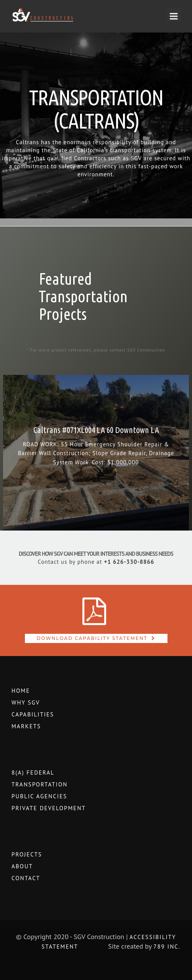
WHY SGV (26, 702)
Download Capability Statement (92, 638)
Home (21, 691)
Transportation (39, 784)
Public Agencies (39, 796)
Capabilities (33, 714)
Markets (26, 726)
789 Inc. (167, 947)
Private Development (49, 808)
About (22, 866)
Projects (27, 854)
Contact (26, 878)
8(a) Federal (33, 772)
